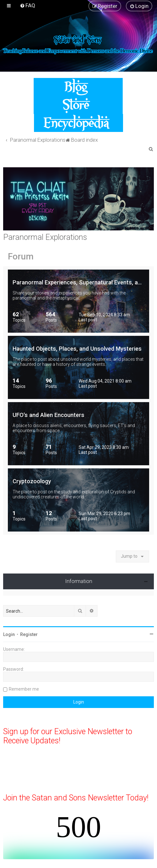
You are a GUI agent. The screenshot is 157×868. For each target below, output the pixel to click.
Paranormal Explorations (45, 237)
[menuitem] (28, 5)
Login (9, 634)
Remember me (24, 689)
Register (29, 634)
